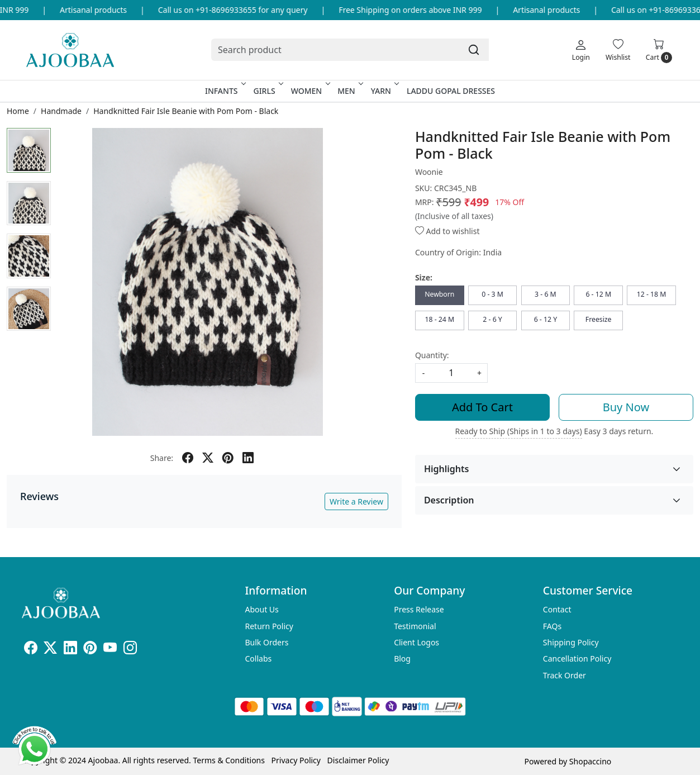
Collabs (259, 658)
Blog (402, 658)
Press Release (419, 609)
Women (310, 91)
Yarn (384, 91)
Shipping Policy (571, 642)
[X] (50, 650)
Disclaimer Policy (358, 760)
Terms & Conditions (229, 760)
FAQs (552, 626)
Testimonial (415, 626)
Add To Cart (482, 407)
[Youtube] (110, 650)
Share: (162, 458)
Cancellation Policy (577, 658)
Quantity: (432, 355)
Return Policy (269, 626)
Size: (424, 277)
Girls (267, 91)
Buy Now (626, 407)
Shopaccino (590, 761)
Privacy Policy (296, 760)
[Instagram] (130, 650)
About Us (262, 609)
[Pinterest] (90, 650)
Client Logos (416, 642)
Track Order (565, 675)
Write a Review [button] (356, 501)
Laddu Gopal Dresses (451, 91)
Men (349, 91)
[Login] (581, 50)
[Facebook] (31, 650)
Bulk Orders (267, 642)
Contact (557, 609)
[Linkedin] (70, 650)
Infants (225, 91)
